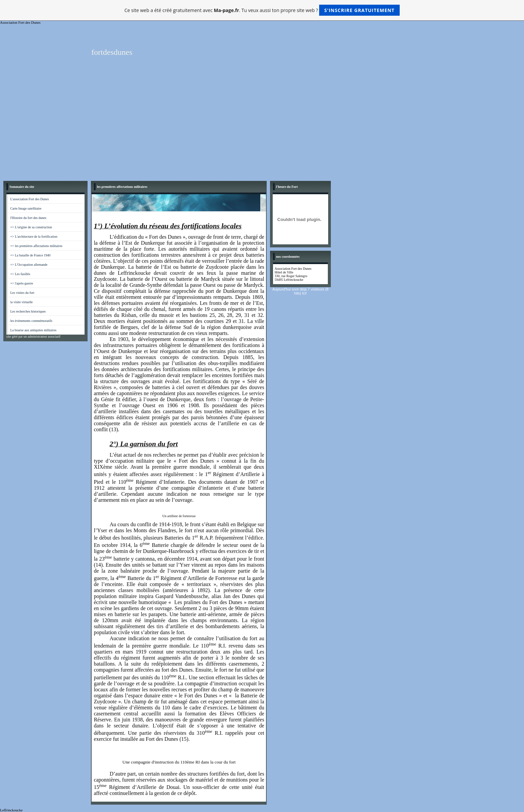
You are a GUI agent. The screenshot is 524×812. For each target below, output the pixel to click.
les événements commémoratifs (31, 321)
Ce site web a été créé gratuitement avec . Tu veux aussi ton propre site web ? (262, 10)
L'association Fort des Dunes (30, 199)
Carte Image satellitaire (26, 208)
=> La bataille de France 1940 (30, 255)
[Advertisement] (262, 127)
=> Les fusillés (20, 274)
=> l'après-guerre (22, 283)
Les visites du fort (22, 293)
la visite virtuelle (22, 302)
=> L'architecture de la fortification (34, 237)
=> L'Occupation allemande (29, 265)
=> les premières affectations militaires (36, 246)
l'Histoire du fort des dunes (28, 218)
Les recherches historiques (28, 311)
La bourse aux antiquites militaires (33, 330)
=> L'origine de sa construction (31, 227)
